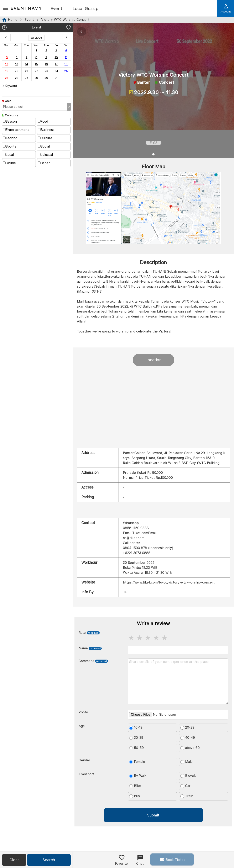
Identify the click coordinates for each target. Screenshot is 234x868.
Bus (134, 796)
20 (17, 71)
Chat (140, 860)
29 (36, 78)
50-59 (136, 748)
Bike (135, 786)
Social (44, 146)
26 (7, 78)
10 (56, 57)
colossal (45, 155)
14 (27, 64)
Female (137, 762)
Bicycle (188, 776)
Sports (10, 146)
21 (26, 71)
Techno (10, 138)
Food (43, 121)
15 (36, 64)
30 (46, 78)
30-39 (136, 738)
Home (13, 20)
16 (46, 64)
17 (56, 64)
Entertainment (16, 130)
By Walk (138, 776)
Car (185, 786)
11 (66, 57)
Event (56, 9)
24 (56, 71)
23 (46, 71)
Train (187, 796)
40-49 (188, 738)
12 (7, 64)
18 (66, 64)
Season (10, 121)
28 (27, 78)
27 (17, 78)
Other (44, 163)
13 (17, 64)
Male (186, 762)
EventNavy (26, 8)
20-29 (187, 728)
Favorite (121, 860)
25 (66, 71)
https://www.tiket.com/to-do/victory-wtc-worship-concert (169, 582)
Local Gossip (85, 9)
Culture (45, 138)
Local (8, 155)
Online (9, 163)
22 (36, 71)
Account (226, 8)
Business (46, 130)
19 (7, 71)
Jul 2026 (36, 38)
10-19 (136, 728)
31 (56, 78)
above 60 (190, 748)
